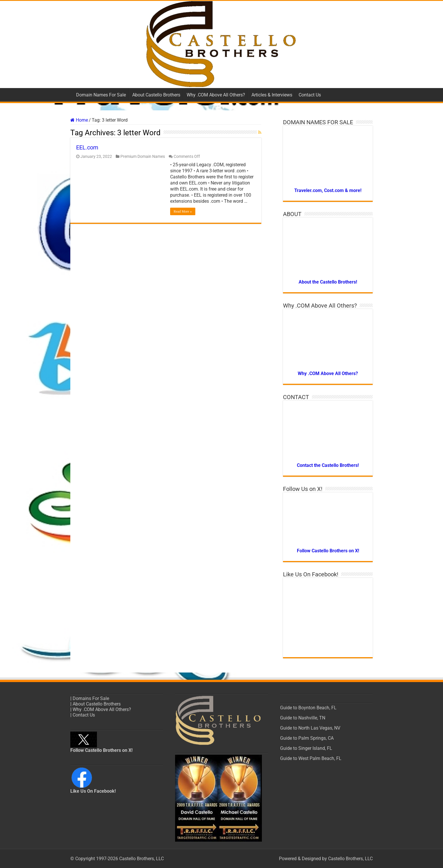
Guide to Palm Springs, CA (307, 738)
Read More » (183, 211)
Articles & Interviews (272, 95)
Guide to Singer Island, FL (306, 748)
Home (79, 120)
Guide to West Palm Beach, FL (311, 758)
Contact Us (310, 95)
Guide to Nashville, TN (303, 718)
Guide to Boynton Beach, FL (308, 708)
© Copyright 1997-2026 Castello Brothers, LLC (117, 859)
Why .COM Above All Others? (216, 95)
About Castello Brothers (156, 95)
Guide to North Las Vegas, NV (310, 728)
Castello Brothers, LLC (350, 859)
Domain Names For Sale (101, 95)
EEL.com (87, 147)
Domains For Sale (91, 698)
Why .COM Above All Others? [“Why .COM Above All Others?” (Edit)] (102, 709)
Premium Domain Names (143, 156)
